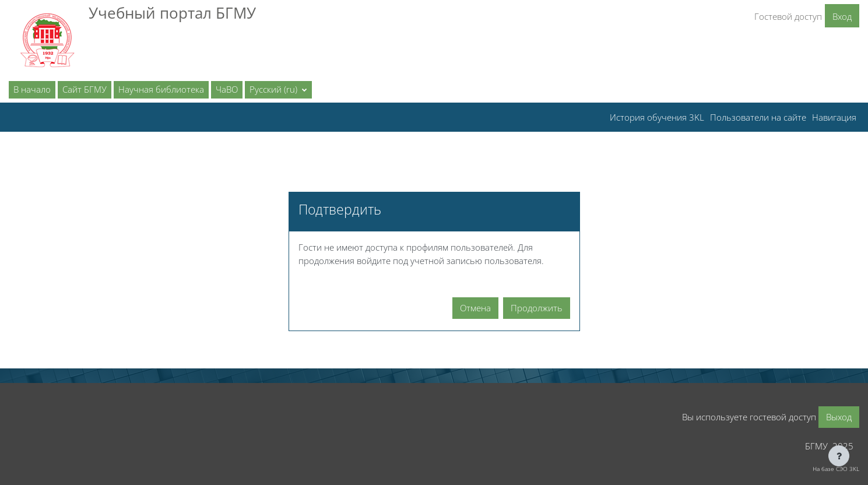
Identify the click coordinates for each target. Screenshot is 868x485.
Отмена (475, 308)
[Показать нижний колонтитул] (839, 456)
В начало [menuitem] (32, 89)
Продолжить (537, 308)
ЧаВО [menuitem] (227, 89)
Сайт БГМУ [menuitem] (85, 89)
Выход (839, 417)
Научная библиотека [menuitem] (161, 89)
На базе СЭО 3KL (836, 469)
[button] (278, 90)
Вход (842, 16)
